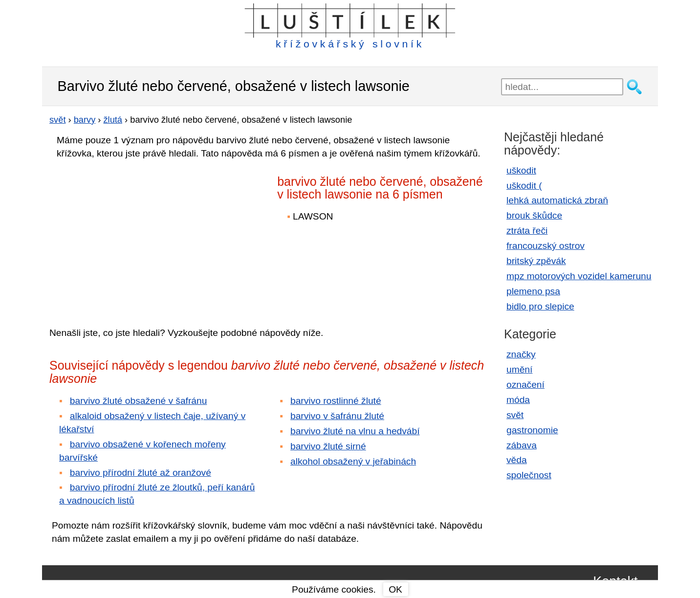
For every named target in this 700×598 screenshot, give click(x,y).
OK (395, 589)
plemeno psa (533, 291)
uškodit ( (524, 186)
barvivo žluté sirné (328, 446)
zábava (522, 445)
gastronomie (532, 430)
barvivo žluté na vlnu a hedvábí (355, 431)
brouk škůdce (534, 215)
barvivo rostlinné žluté (336, 401)
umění (519, 369)
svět (515, 415)
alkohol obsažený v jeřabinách (353, 461)
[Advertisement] (135, 236)
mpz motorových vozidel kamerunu (579, 276)
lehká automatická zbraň (557, 200)
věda (517, 460)
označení (525, 385)
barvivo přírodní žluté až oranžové (141, 473)
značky (521, 354)
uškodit (521, 170)
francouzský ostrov (546, 246)
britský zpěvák (536, 261)
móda (518, 400)
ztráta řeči (527, 231)
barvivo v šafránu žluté (337, 416)
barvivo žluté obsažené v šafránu (139, 401)
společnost (529, 475)
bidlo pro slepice (540, 306)
